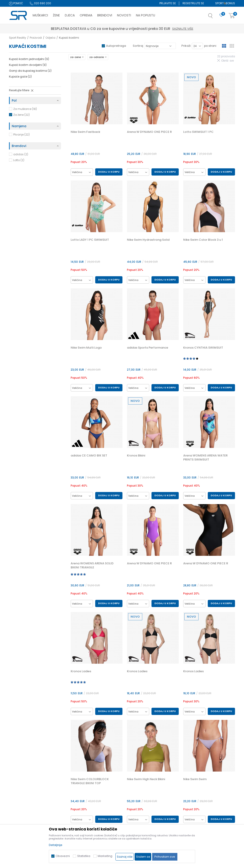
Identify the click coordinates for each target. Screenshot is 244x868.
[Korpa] (232, 16)
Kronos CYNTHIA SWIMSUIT (203, 348)
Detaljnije (56, 845)
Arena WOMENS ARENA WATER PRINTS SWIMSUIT (205, 458)
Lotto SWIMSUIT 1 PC (198, 132)
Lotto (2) (19, 160)
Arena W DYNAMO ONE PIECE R (149, 132)
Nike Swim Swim (195, 779)
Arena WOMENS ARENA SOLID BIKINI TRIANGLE (92, 565)
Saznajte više (143, 29)
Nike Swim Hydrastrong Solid (148, 240)
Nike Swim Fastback (85, 132)
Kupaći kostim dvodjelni (28, 65)
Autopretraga (116, 46)
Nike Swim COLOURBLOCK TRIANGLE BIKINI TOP (90, 781)
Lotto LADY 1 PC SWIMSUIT (90, 240)
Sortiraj (138, 46)
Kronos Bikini (136, 456)
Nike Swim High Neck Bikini (146, 779)
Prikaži (186, 46)
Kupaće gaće (20, 77)
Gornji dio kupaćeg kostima (30, 71)
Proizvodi (36, 38)
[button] (215, 17)
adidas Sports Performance (148, 348)
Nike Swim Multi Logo (86, 348)
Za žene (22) (21, 115)
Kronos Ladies (81, 671)
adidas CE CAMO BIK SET (89, 456)
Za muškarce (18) (25, 109)
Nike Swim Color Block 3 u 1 (203, 240)
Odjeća (50, 38)
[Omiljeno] (221, 15)
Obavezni (63, 856)
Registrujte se (193, 3)
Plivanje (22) (21, 135)
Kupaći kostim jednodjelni (29, 59)
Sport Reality (18, 38)
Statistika (84, 856)
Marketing (105, 856)
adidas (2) (21, 154)
